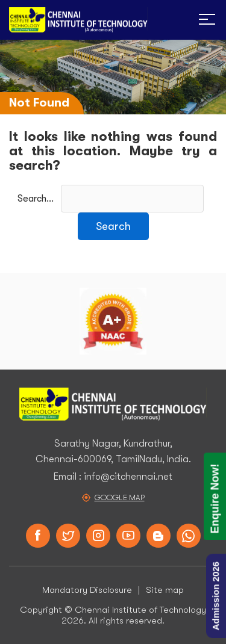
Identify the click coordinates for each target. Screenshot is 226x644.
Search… (36, 199)
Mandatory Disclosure (87, 590)
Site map (165, 590)
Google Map (120, 497)
